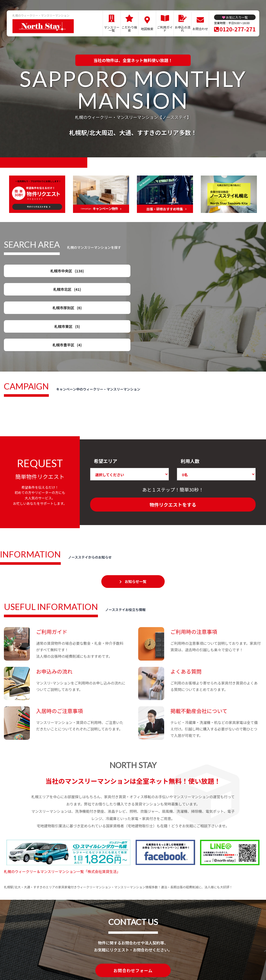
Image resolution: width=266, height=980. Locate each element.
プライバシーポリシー (131, 958)
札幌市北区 (99, 272)
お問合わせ (200, 29)
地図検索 (147, 29)
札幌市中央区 (32, 272)
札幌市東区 (234, 272)
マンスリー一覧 (112, 29)
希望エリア (105, 414)
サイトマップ (97, 958)
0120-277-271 (238, 29)
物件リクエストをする (173, 458)
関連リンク (72, 958)
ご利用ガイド (165, 29)
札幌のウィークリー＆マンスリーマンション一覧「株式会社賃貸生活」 (62, 825)
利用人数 (190, 414)
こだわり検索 (129, 29)
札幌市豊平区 (32, 292)
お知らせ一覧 (136, 535)
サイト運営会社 (167, 958)
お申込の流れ (183, 29)
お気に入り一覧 (237, 17)
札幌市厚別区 (167, 272)
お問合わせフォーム (133, 924)
